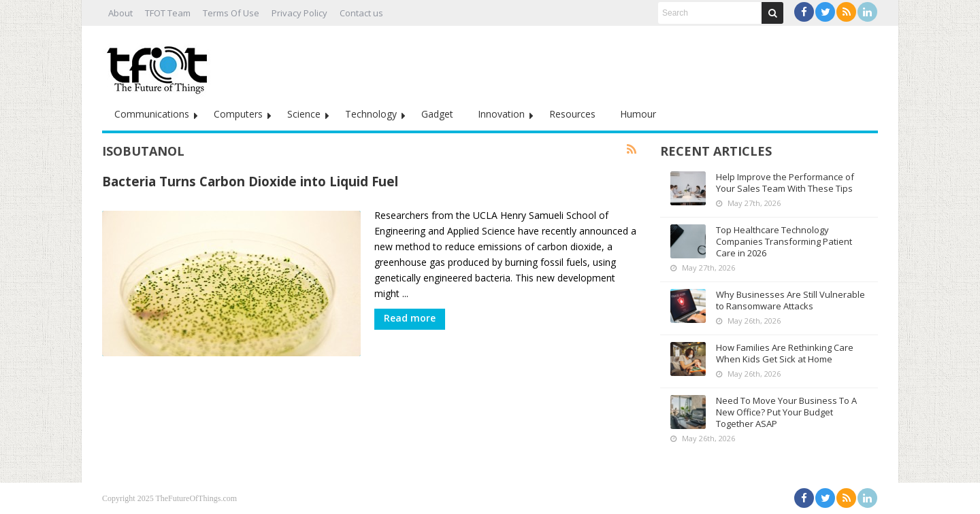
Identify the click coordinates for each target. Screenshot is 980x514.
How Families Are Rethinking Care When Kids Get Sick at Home (785, 353)
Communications (152, 114)
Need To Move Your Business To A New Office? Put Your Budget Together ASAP (786, 412)
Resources (572, 114)
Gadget (437, 114)
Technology (371, 114)
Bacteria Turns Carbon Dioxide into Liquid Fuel (250, 181)
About (120, 13)
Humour (638, 114)
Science (304, 114)
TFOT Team (168, 13)
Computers (238, 114)
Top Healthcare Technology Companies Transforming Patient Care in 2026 (784, 241)
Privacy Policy (299, 13)
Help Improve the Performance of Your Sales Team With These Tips (785, 183)
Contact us (361, 13)
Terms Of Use (231, 13)
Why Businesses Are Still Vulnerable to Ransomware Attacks (790, 300)
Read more (410, 318)
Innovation (501, 114)
